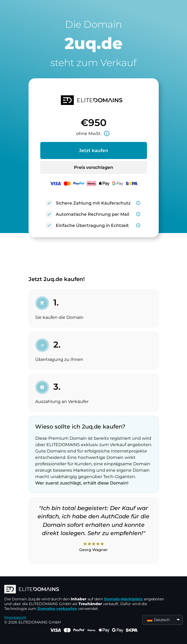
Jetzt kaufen (94, 150)
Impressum (15, 617)
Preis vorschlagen (93, 167)
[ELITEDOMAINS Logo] (84, 590)
